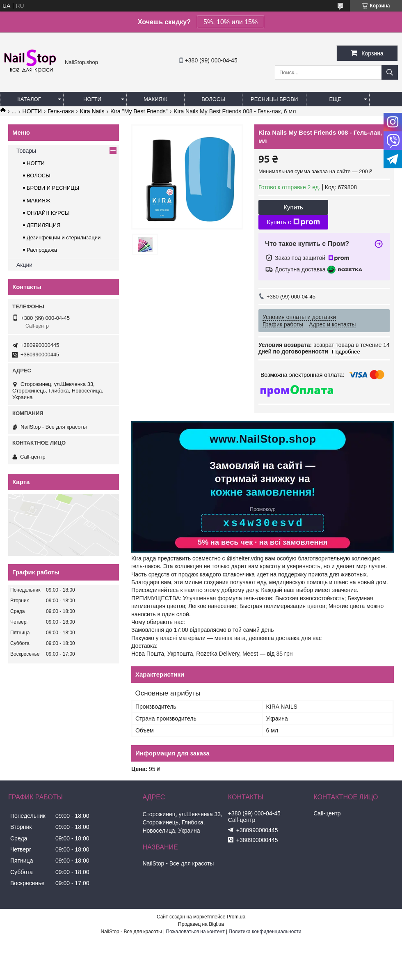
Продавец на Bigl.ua (201, 924)
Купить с (293, 222)
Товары (26, 151)
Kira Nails (92, 111)
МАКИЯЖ (39, 201)
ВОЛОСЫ (39, 176)
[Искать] (390, 72)
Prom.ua (236, 917)
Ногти (92, 99)
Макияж (155, 99)
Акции (24, 265)
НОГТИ (32, 111)
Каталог (29, 99)
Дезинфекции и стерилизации (64, 238)
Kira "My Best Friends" (139, 111)
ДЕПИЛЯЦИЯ (43, 225)
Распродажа (42, 250)
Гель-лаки (61, 111)
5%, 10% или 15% (231, 22)
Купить (293, 207)
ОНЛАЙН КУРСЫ (48, 213)
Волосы (213, 99)
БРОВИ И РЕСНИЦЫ (53, 188)
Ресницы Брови (274, 99)
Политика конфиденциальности (265, 932)
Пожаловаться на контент (195, 932)
